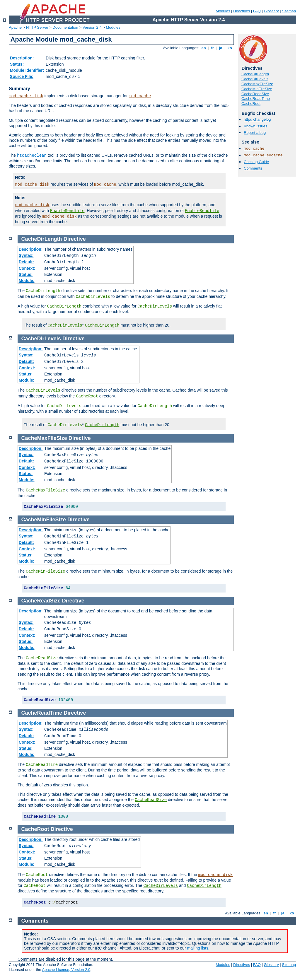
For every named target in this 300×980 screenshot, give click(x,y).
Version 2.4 (92, 27)
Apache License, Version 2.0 (66, 970)
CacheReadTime (256, 99)
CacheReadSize (255, 94)
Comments (253, 168)
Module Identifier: (27, 70)
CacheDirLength (255, 74)
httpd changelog (257, 119)
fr (213, 48)
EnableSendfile (67, 211)
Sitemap (289, 11)
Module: (27, 281)
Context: (27, 268)
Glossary (271, 11)
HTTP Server (37, 27)
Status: (17, 64)
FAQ (257, 11)
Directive (75, 239)
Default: (26, 262)
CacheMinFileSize (257, 89)
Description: (22, 58)
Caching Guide (256, 162)
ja (221, 48)
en (204, 48)
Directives (242, 11)
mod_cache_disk (26, 96)
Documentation (65, 27)
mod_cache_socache (263, 155)
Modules (223, 11)
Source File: (22, 76)
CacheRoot (251, 104)
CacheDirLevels (255, 79)
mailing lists (197, 948)
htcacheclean (32, 156)
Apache (15, 27)
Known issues (255, 126)
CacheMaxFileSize (257, 84)
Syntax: (26, 255)
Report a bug (255, 133)
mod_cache (140, 96)
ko (230, 48)
